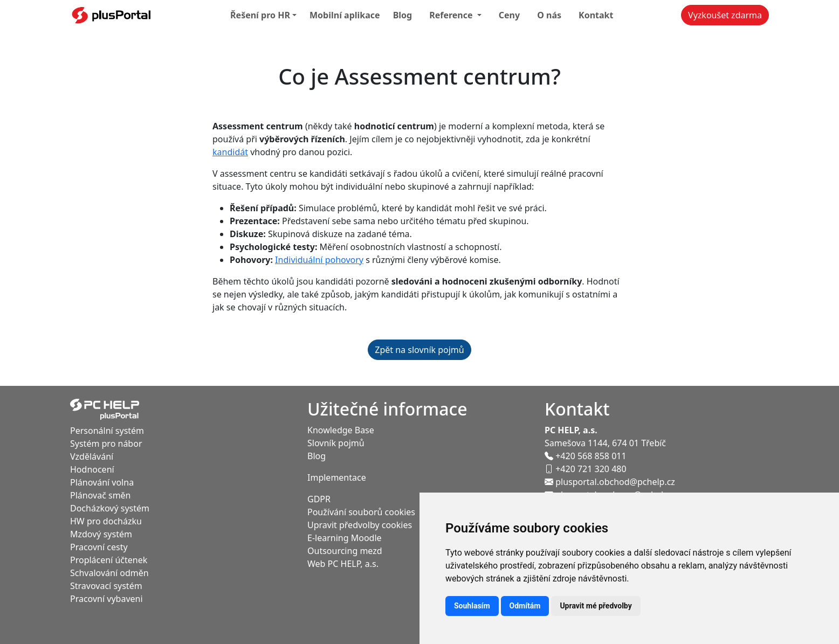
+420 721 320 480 (586, 469)
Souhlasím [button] (472, 606)
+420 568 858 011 (586, 456)
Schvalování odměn (109, 573)
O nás (549, 15)
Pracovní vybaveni (106, 599)
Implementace (337, 477)
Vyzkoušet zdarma (725, 15)
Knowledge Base (341, 430)
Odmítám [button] (525, 606)
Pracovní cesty (99, 547)
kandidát (230, 152)
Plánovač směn (101, 495)
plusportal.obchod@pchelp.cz (610, 482)
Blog (403, 15)
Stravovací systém (106, 586)
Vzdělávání (92, 456)
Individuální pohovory (319, 260)
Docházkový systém (110, 508)
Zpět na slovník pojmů (419, 350)
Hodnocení (92, 469)
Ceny (509, 15)
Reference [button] (452, 15)
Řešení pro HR (260, 15)
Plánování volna (102, 482)
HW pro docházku (106, 521)
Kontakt (596, 15)
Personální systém (107, 431)
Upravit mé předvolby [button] (596, 606)
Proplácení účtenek (109, 560)
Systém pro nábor (106, 444)
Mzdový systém (101, 534)
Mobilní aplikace (345, 15)
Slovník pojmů (336, 443)
